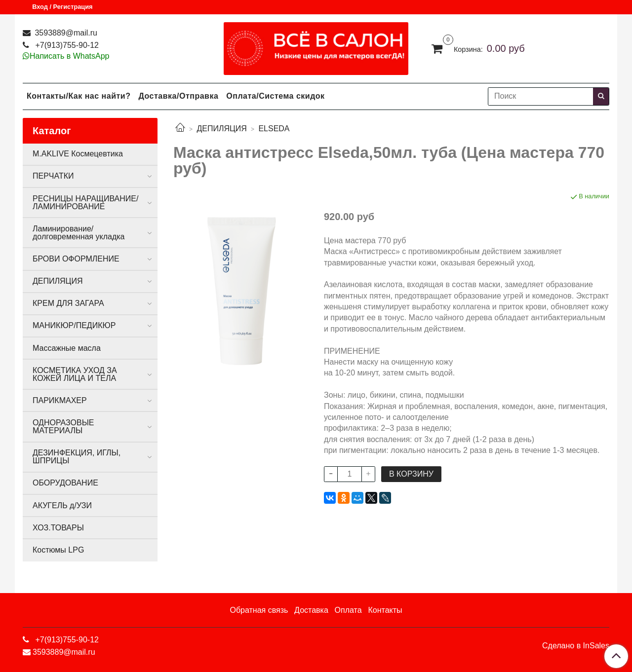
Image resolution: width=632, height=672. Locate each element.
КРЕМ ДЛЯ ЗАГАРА (68, 303)
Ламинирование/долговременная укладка (79, 233)
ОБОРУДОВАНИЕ (65, 483)
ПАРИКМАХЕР (60, 400)
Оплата (348, 610)
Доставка (311, 610)
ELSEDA (274, 129)
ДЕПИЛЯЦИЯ (221, 129)
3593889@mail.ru (65, 33)
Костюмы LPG (58, 550)
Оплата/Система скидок (275, 96)
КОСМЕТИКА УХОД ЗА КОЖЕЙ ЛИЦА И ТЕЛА (75, 374)
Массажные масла (67, 348)
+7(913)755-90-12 (66, 45)
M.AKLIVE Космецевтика (78, 154)
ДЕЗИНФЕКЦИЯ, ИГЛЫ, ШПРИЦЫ (77, 457)
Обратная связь (259, 610)
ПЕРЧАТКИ (53, 176)
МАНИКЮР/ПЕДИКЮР (74, 325)
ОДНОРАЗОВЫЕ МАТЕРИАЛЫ (63, 427)
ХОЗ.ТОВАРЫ (58, 528)
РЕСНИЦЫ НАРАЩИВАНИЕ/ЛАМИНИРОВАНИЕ (85, 203)
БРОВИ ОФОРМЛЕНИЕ (76, 259)
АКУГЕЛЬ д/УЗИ (62, 505)
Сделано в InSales (576, 646)
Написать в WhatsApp (69, 56)
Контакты (385, 610)
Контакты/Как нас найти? (79, 96)
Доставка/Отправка (178, 96)
